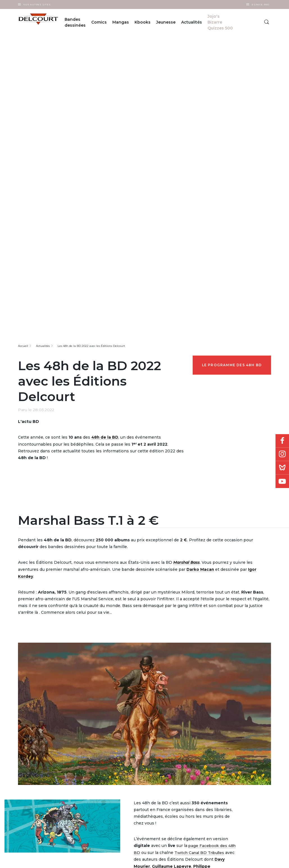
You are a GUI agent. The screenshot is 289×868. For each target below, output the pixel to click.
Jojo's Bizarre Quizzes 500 (220, 22)
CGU (234, 859)
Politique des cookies (246, 859)
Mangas (121, 22)
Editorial (124, 735)
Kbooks (143, 22)
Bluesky (282, 468)
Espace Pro (260, 4)
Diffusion (124, 728)
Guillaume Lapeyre (172, 645)
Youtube (282, 481)
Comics (99, 22)
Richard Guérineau (174, 651)
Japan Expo (167, 750)
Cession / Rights (129, 757)
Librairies (124, 743)
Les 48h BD (166, 757)
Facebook (282, 441)
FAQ (80, 741)
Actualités (43, 125)
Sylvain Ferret (211, 651)
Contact (83, 756)
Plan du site (259, 859)
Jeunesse (166, 22)
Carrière (83, 748)
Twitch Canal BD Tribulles (201, 631)
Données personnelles (219, 859)
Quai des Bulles (169, 743)
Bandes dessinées (75, 22)
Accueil (23, 125)
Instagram (282, 454)
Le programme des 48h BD (232, 144)
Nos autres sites (37, 4)
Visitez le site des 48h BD (179, 673)
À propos (84, 734)
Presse (122, 750)
